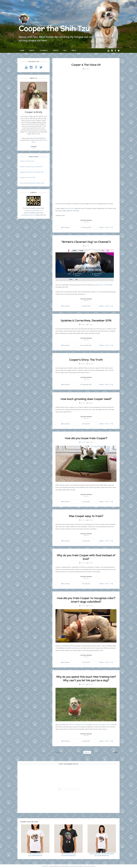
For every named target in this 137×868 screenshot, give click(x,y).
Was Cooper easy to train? (86, 516)
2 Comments (66, 345)
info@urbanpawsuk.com (28, 215)
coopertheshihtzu (36, 855)
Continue (34, 146)
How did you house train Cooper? (86, 438)
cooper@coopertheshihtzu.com (33, 210)
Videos (56, 50)
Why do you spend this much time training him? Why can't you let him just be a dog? (86, 678)
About (32, 50)
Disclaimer (80, 866)
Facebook (97, 725)
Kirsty (88, 69)
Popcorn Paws (73, 866)
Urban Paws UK (69, 208)
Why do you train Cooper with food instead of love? (86, 557)
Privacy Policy (92, 866)
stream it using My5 (104, 285)
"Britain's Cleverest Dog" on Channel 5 (86, 242)
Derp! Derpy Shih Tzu (35, 854)
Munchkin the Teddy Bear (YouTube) (77, 725)
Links (86, 866)
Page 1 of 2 (87, 752)
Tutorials (44, 50)
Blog (84, 324)
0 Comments (66, 227)
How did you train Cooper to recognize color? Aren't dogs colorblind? (86, 600)
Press (74, 50)
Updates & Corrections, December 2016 (86, 320)
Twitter (109, 725)
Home (22, 50)
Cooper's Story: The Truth (86, 360)
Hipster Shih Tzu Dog (68, 854)
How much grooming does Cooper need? (86, 399)
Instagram (103, 725)
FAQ (65, 50)
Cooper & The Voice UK (86, 65)
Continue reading (86, 220)
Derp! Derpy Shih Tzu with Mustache (102, 854)
